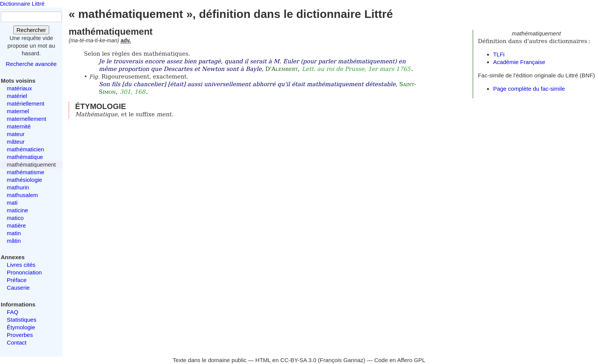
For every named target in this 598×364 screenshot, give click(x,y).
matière (16, 225)
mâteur (16, 142)
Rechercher (31, 30)
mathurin (18, 187)
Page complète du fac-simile (529, 89)
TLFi (499, 54)
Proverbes (20, 335)
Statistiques (22, 320)
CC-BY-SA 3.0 (298, 360)
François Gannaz (342, 360)
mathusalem (23, 195)
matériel (17, 96)
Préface (17, 280)
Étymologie (21, 327)
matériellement (26, 103)
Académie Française (519, 62)
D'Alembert (282, 69)
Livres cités (21, 265)
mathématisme (26, 172)
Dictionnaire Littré (22, 4)
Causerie (18, 288)
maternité (19, 126)
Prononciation (24, 272)
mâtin (14, 241)
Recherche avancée (31, 64)
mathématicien (26, 149)
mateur (16, 134)
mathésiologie (25, 180)
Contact (17, 342)
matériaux (19, 88)
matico (15, 218)
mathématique (25, 157)
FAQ (13, 312)
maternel (18, 111)
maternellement (27, 119)
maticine (18, 210)
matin (14, 233)
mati (12, 203)
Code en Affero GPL (400, 360)
